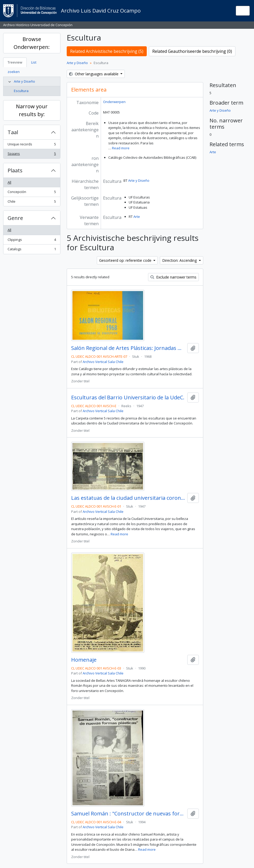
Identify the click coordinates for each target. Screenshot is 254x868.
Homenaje (84, 660)
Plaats (15, 170)
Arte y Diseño (24, 81)
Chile (32, 203)
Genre (15, 218)
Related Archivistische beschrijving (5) (107, 51)
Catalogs (32, 250)
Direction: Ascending (180, 260)
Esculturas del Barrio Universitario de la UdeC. (128, 398)
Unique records (32, 145)
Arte (137, 217)
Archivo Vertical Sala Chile (103, 362)
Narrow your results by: (32, 110)
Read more (121, 148)
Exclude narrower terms (173, 277)
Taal (13, 132)
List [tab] (34, 62)
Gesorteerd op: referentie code (126, 260)
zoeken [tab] (14, 72)
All (9, 182)
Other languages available (94, 74)
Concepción (32, 193)
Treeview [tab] (15, 62)
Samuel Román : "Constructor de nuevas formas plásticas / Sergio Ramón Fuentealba (128, 814)
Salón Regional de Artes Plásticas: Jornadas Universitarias (128, 348)
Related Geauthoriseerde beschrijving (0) (192, 51)
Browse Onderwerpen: (32, 43)
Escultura (21, 91)
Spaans (32, 155)
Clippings (32, 241)
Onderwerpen (114, 102)
